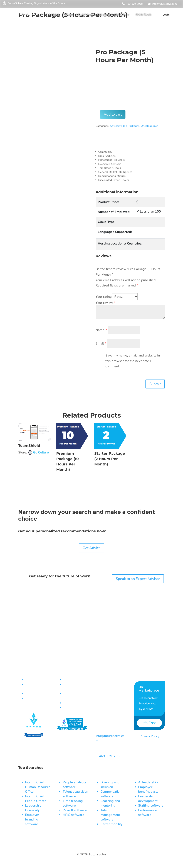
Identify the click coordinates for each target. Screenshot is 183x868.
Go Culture (41, 452)
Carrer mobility (111, 824)
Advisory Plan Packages (125, 126)
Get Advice (91, 548)
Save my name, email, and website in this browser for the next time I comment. (133, 361)
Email (101, 344)
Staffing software (151, 805)
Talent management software (110, 815)
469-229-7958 (132, 4)
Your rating (104, 297)
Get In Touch (144, 15)
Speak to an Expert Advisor (138, 579)
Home (55, 15)
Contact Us (143, 673)
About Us (120, 15)
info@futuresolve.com (162, 4)
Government (86, 15)
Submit (155, 384)
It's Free (149, 723)
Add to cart (113, 114)
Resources (104, 15)
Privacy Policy (149, 736)
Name (101, 330)
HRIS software (73, 815)
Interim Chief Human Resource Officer (38, 787)
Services (68, 15)
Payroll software (75, 810)
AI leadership (148, 782)
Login (166, 15)
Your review (106, 303)
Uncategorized (150, 126)
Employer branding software (32, 819)
